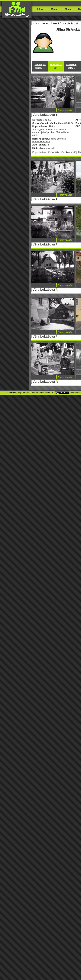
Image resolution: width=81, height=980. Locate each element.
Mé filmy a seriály (40, 66)
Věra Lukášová (44, 115)
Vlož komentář (68, 152)
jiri (49, 145)
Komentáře (54, 152)
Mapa (68, 9)
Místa (54, 9)
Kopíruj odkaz (39, 152)
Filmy (40, 9)
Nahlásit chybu (13, 393)
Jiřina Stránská (58, 139)
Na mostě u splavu (42, 120)
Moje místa (56, 66)
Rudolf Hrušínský (41, 142)
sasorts (51, 148)
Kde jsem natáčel (71, 66)
